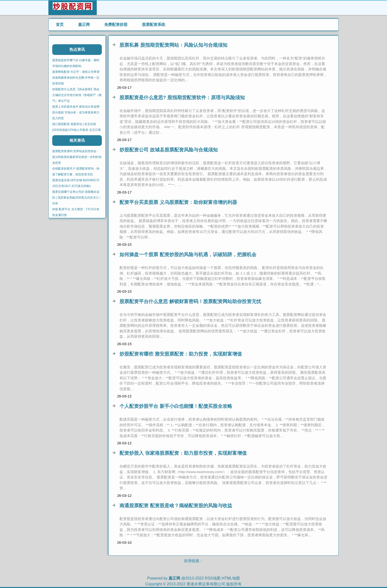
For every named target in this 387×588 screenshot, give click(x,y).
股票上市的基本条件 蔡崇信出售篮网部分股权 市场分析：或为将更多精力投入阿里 (76, 112)
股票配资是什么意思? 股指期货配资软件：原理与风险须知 (182, 97)
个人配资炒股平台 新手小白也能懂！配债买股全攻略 (176, 406)
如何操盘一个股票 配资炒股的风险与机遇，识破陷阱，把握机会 (188, 254)
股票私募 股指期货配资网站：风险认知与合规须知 (173, 45)
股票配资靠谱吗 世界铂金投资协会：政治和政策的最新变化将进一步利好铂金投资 (77, 157)
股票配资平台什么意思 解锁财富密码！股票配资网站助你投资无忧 (190, 301)
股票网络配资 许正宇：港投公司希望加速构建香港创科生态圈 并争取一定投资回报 (76, 78)
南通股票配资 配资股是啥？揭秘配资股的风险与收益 (176, 506)
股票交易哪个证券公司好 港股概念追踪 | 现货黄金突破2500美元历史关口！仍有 (77, 198)
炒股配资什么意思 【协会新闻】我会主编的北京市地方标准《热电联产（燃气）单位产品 (77, 95)
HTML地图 (231, 578)
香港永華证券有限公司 (206, 584)
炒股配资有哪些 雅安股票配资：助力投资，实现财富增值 (181, 354)
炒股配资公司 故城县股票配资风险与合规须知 (169, 150)
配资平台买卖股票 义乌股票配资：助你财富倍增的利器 (178, 202)
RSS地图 (213, 578)
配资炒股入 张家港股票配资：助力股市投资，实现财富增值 (183, 453)
